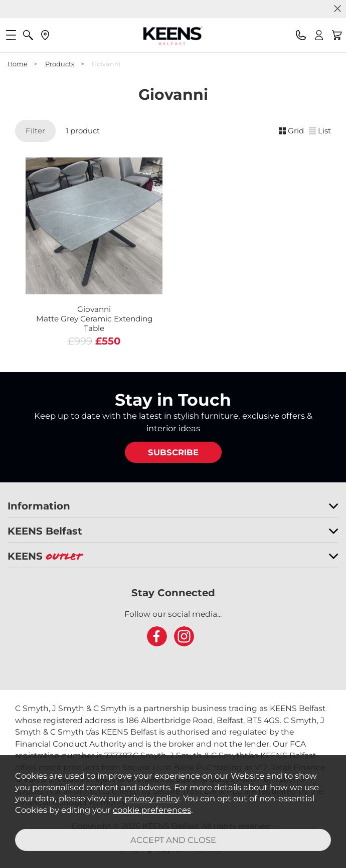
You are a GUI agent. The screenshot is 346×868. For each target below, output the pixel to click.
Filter (35, 131)
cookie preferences (152, 810)
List (320, 131)
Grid (291, 131)
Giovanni (94, 319)
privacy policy (152, 798)
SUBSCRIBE (173, 452)
